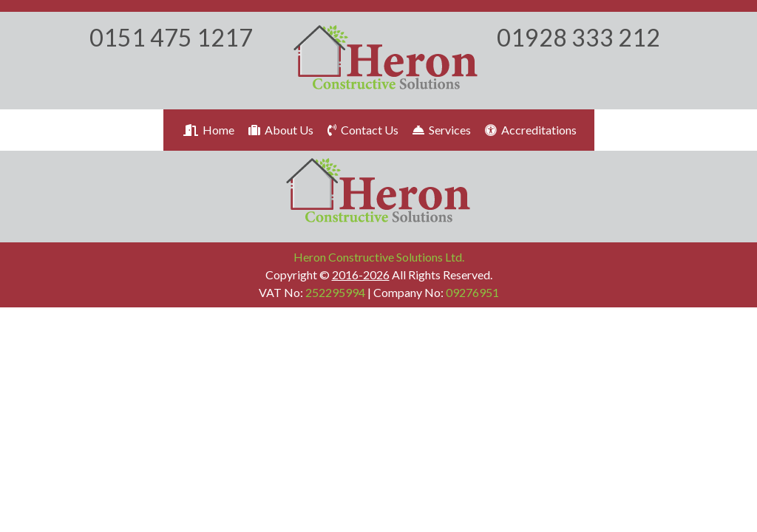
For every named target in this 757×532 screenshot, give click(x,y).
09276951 (472, 292)
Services (441, 130)
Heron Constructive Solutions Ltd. (379, 257)
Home (208, 130)
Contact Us (362, 130)
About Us (280, 130)
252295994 (335, 292)
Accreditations (530, 130)
